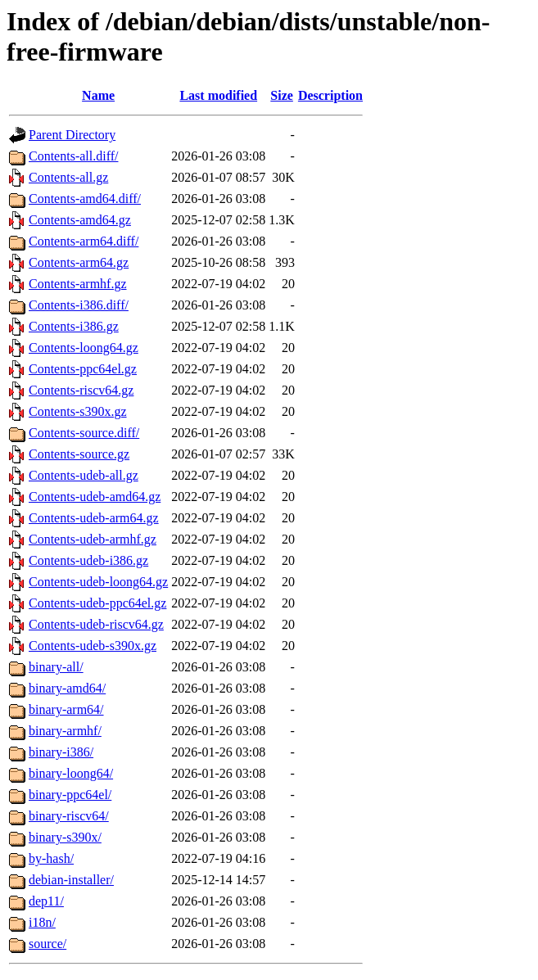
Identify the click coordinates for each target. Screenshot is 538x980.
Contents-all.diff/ (73, 156)
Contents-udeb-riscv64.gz (96, 624)
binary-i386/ (61, 752)
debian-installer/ (71, 880)
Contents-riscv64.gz (81, 390)
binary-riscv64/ (69, 816)
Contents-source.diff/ (84, 433)
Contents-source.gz (79, 454)
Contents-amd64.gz (80, 220)
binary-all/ (56, 667)
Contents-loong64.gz (84, 348)
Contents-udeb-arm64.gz (94, 518)
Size (282, 95)
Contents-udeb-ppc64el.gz (97, 603)
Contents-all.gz (68, 177)
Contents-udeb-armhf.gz (93, 539)
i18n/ (42, 922)
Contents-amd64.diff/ (85, 199)
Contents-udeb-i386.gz (88, 560)
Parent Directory (72, 135)
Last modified (218, 95)
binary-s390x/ (65, 837)
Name (98, 95)
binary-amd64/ (67, 688)
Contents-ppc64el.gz (83, 369)
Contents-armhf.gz (78, 284)
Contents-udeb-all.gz (84, 475)
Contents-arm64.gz (79, 262)
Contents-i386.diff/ (79, 305)
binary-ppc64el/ (70, 795)
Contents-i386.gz (74, 326)
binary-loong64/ (71, 773)
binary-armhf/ (65, 731)
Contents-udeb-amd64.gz (95, 497)
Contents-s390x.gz (78, 411)
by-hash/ (51, 858)
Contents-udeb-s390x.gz (93, 646)
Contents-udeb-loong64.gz (98, 582)
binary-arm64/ (66, 709)
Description (330, 95)
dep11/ (46, 901)
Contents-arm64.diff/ (84, 241)
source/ (47, 944)
